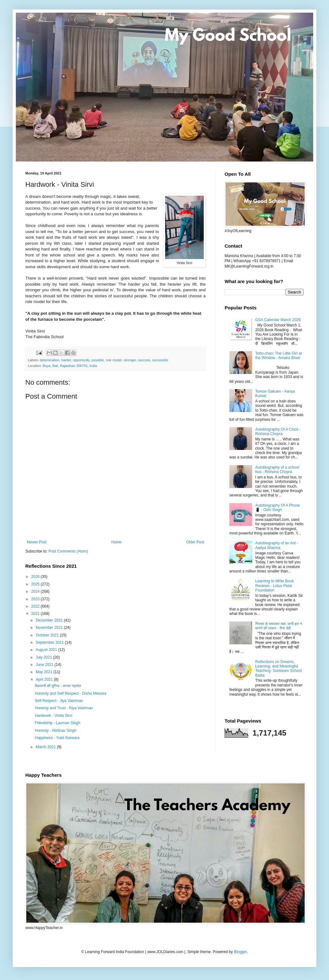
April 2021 (45, 680)
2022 (36, 606)
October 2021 (48, 635)
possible (98, 360)
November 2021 (50, 628)
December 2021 (50, 620)
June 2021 (45, 665)
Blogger (240, 952)
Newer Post (37, 542)
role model (114, 360)
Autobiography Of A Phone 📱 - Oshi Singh (278, 508)
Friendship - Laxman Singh (57, 723)
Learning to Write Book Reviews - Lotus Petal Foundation (275, 586)
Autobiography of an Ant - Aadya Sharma (277, 545)
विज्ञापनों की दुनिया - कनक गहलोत (58, 686)
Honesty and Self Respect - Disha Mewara (71, 693)
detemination (50, 360)
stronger (130, 360)
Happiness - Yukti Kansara (57, 738)
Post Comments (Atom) (68, 551)
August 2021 (47, 650)
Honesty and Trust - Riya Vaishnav (64, 708)
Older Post (195, 542)
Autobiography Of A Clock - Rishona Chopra (278, 432)
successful (160, 360)
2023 (36, 599)
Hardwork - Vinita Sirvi (53, 716)
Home (116, 542)
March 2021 (46, 747)
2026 (36, 577)
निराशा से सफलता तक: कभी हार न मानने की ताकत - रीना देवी (279, 626)
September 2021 (50, 642)
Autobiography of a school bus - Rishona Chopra (277, 470)
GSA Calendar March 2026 (278, 320)
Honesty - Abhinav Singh (56, 730)
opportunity (81, 360)
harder (66, 360)
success (144, 360)
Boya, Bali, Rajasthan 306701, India (70, 366)
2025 (36, 584)
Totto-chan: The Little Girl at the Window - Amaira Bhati (279, 356)
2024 (36, 591)
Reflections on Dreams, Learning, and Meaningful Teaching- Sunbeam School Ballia (279, 669)
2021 (36, 614)
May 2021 (45, 672)
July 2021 (44, 657)
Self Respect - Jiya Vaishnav (59, 701)
